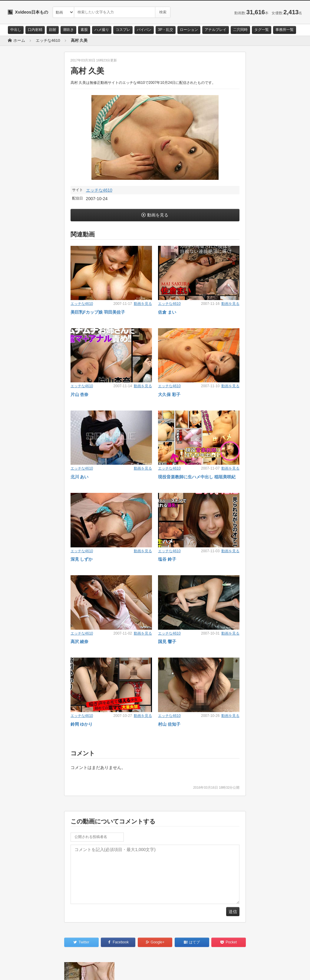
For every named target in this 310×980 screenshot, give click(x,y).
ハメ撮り (102, 30)
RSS (76, 970)
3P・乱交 (166, 30)
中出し (16, 30)
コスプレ (123, 30)
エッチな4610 (99, 190)
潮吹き (68, 30)
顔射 (53, 30)
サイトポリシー (53, 970)
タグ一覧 (262, 30)
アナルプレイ (216, 30)
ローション (189, 30)
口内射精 (35, 30)
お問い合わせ (24, 970)
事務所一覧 (285, 30)
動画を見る (158, 215)
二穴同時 (240, 30)
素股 (84, 30)
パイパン (144, 30)
